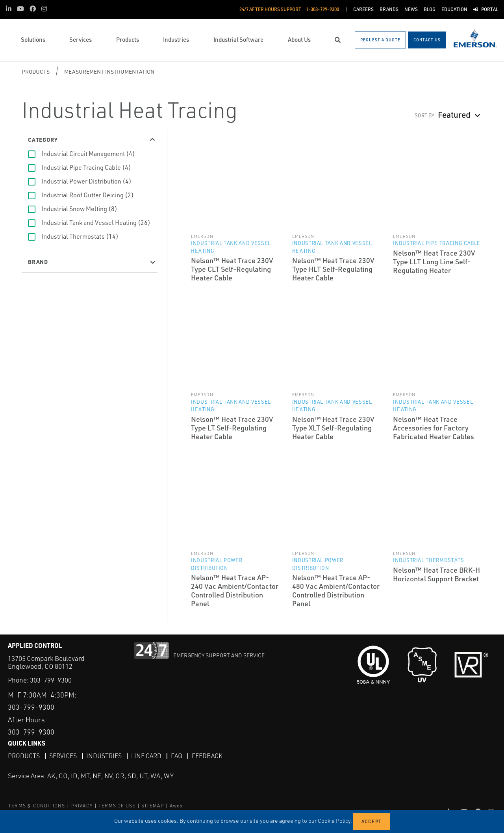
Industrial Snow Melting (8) (79, 209)
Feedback (207, 755)
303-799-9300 (51, 680)
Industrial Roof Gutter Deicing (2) (88, 195)
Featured (454, 114)
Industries (104, 755)
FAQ (177, 755)
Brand (38, 262)
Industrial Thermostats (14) (80, 236)
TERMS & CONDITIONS (37, 805)
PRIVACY (82, 805)
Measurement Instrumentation (109, 71)
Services (63, 755)
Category (43, 139)
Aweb (176, 805)
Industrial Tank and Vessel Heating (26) (96, 223)
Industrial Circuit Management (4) (88, 154)
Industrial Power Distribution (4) (86, 181)
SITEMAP (152, 805)
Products (36, 71)
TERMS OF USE (117, 805)
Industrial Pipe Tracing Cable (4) (86, 167)
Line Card (146, 755)
